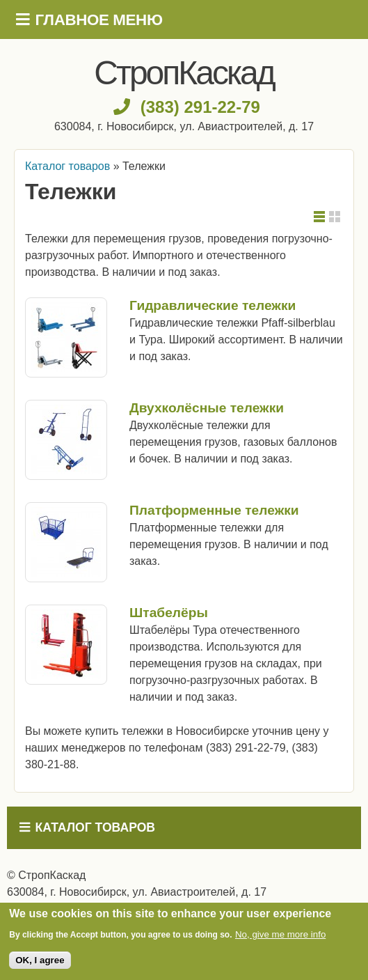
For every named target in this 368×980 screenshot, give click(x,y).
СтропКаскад (184, 73)
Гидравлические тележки (213, 305)
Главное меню (99, 20)
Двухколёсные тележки (207, 408)
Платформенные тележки (214, 510)
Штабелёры (169, 613)
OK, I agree (40, 960)
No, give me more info (280, 934)
